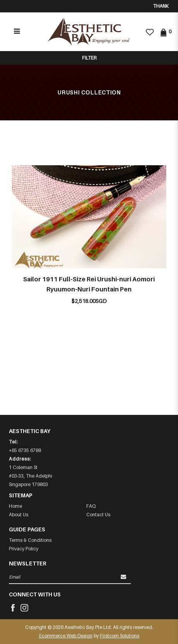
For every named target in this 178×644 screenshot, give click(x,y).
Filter (89, 58)
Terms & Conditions (30, 540)
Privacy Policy (24, 549)
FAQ (91, 506)
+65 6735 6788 (25, 450)
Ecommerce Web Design (66, 636)
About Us (19, 515)
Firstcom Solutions (120, 636)
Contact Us (98, 515)
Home (15, 506)
